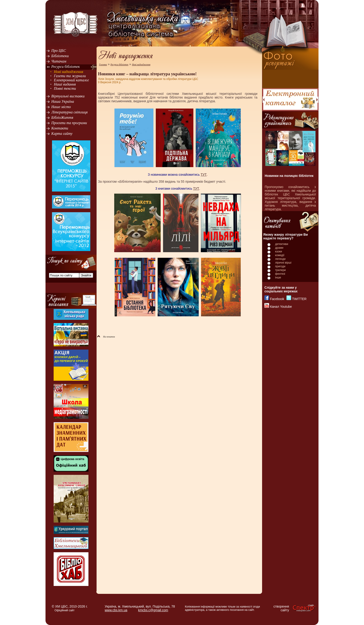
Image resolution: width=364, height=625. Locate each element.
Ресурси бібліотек (66, 67)
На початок (106, 337)
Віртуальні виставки (68, 96)
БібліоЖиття (62, 117)
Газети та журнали (70, 76)
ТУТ (204, 175)
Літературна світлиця (69, 112)
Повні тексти (65, 88)
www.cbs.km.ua (116, 610)
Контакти (60, 128)
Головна (103, 64)
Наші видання (65, 84)
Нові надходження (69, 72)
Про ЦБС (59, 51)
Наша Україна (63, 101)
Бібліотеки (60, 56)
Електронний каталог (71, 80)
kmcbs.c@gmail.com (153, 610)
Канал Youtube (281, 307)
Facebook (277, 299)
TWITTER (299, 299)
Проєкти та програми (69, 123)
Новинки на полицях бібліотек (289, 176)
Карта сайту (62, 134)
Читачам (59, 61)
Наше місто (61, 107)
